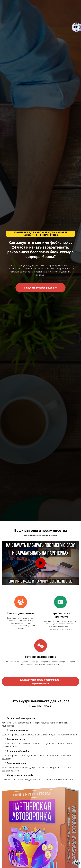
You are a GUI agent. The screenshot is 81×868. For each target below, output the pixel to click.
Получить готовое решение (40, 288)
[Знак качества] (77, 863)
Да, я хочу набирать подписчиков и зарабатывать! (40, 682)
